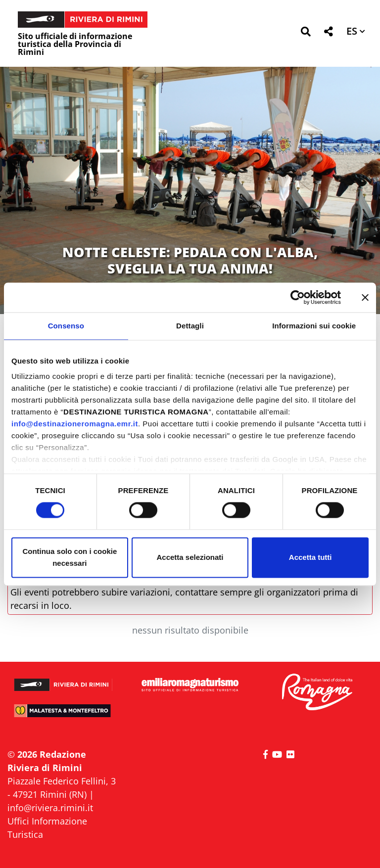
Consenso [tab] (66, 326)
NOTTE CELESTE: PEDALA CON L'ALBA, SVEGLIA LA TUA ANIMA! (190, 260)
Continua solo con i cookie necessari (70, 557)
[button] (306, 33)
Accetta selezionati (190, 557)
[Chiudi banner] (365, 297)
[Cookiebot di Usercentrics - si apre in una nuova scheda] (298, 297)
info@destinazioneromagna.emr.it (75, 424)
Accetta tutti (310, 557)
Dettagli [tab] (190, 326)
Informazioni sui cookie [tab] (314, 326)
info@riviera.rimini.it (50, 808)
